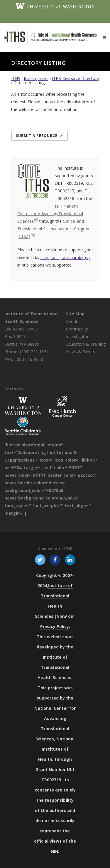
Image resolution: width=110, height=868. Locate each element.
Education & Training (86, 344)
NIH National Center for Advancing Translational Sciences (50, 214)
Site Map (75, 314)
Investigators (36, 78)
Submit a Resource (39, 136)
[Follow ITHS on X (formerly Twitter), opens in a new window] (40, 559)
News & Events (81, 352)
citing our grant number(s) (65, 257)
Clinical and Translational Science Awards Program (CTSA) (54, 229)
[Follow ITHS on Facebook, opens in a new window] (55, 559)
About (72, 321)
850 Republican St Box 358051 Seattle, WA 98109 (22, 336)
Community (77, 329)
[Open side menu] (103, 37)
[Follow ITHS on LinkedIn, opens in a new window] (70, 559)
